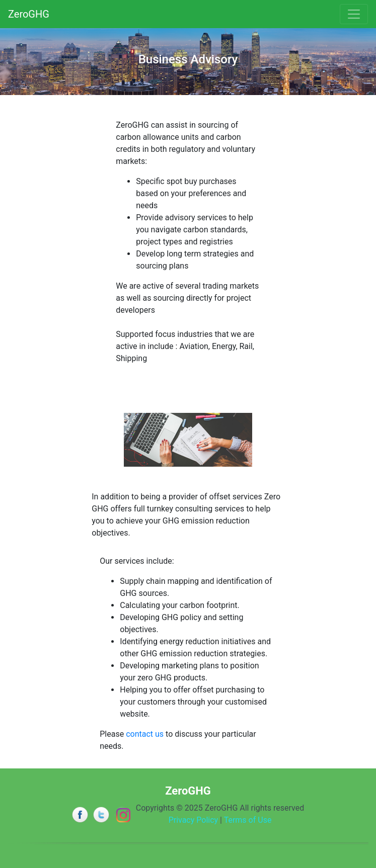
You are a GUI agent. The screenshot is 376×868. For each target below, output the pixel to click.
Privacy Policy (194, 820)
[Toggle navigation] (354, 14)
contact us (145, 734)
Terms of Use (248, 820)
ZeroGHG (29, 14)
